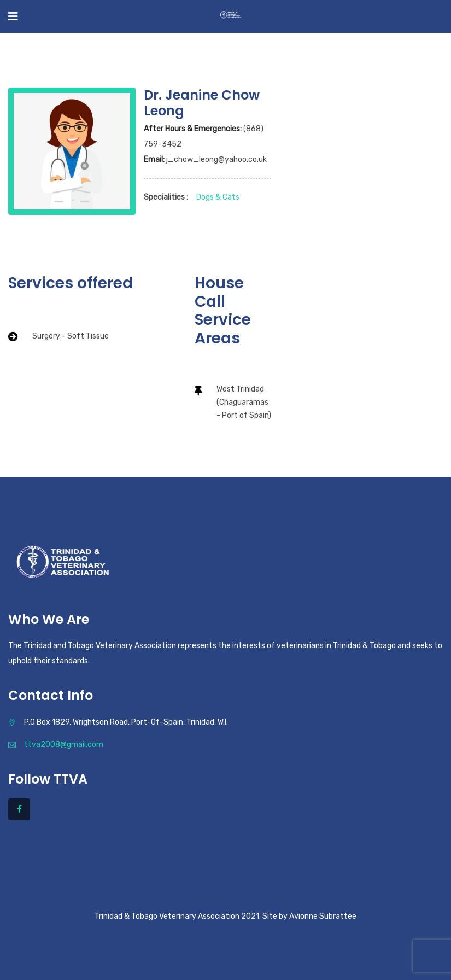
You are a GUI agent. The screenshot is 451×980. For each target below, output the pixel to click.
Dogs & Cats (218, 197)
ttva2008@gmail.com (64, 745)
